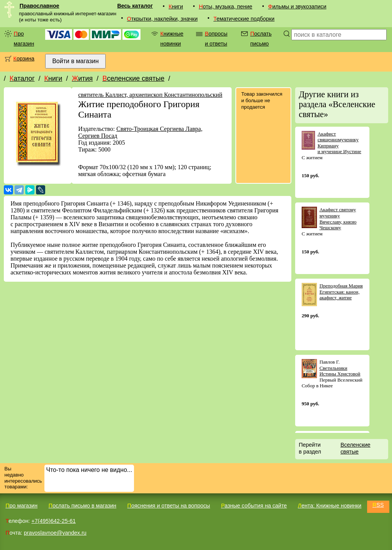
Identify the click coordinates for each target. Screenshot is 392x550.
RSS (378, 505)
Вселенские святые (133, 78)
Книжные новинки (172, 39)
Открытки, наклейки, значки (163, 19)
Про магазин (24, 39)
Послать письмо (261, 39)
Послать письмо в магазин (82, 506)
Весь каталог (135, 6)
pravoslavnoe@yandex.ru (55, 533)
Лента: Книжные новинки (330, 506)
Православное (39, 6)
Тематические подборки (244, 19)
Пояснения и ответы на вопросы (169, 506)
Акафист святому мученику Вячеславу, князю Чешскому (338, 219)
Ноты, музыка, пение (225, 7)
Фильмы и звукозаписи (297, 7)
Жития (82, 78)
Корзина (24, 59)
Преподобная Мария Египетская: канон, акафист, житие (341, 292)
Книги (176, 7)
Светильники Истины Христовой (340, 371)
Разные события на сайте (254, 506)
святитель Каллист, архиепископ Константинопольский (150, 95)
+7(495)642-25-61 (54, 521)
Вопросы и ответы (216, 39)
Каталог (22, 78)
